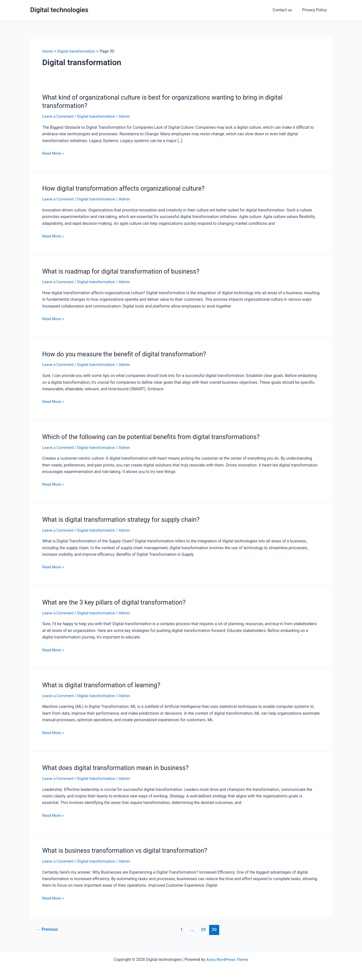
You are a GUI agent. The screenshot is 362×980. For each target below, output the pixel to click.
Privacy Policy (316, 10)
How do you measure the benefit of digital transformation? (127, 354)
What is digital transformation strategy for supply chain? (123, 519)
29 (204, 928)
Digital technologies (59, 10)
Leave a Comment (58, 116)
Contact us (285, 10)
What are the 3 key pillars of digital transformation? (116, 601)
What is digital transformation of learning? (103, 684)
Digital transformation (98, 116)
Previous (48, 928)
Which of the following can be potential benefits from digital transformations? (154, 436)
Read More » (53, 153)
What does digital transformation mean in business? (118, 766)
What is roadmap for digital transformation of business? (123, 271)
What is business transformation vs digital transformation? (127, 849)
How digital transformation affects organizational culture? (126, 188)
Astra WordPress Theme (227, 958)
